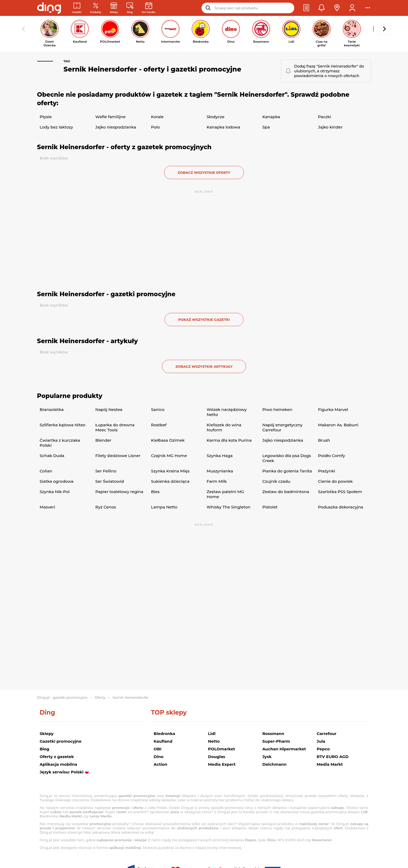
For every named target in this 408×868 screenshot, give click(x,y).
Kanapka (271, 117)
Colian (46, 471)
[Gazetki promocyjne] (77, 8)
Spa (266, 127)
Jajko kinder (330, 127)
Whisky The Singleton (229, 507)
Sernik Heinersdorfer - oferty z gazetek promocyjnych (124, 147)
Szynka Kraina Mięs (170, 471)
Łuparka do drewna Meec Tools (115, 427)
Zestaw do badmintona (286, 492)
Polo (156, 127)
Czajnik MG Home (169, 456)
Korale (157, 117)
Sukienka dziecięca (170, 481)
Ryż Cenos (106, 507)
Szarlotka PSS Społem (340, 492)
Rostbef (159, 425)
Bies (155, 492)
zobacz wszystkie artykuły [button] (204, 366)
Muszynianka (220, 471)
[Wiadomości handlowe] (130, 8)
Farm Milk (217, 481)
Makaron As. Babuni (338, 425)
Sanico (158, 409)
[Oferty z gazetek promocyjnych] (96, 8)
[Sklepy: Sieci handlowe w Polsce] (114, 8)
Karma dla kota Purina (229, 440)
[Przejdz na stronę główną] (49, 8)
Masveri (47, 507)
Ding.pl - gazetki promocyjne (62, 697)
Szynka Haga (220, 456)
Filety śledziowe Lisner (118, 456)
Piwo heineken (277, 409)
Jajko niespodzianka (116, 127)
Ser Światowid (110, 481)
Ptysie (46, 117)
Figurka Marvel (333, 409)
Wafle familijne (111, 117)
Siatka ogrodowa (57, 481)
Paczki (325, 117)
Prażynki (327, 471)
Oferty (100, 697)
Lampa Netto (164, 507)
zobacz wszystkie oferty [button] (204, 172)
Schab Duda (52, 456)
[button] (306, 8)
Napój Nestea (109, 409)
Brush (324, 440)
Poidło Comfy (332, 456)
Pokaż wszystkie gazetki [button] (204, 320)
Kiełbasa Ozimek (168, 440)
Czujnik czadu (277, 481)
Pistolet (270, 507)
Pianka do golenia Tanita (287, 471)
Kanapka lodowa (223, 127)
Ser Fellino (106, 471)
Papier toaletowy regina (119, 492)
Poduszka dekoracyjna (341, 507)
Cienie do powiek (335, 481)
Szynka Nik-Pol (55, 492)
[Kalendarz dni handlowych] (149, 8)
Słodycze (216, 117)
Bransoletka (52, 409)
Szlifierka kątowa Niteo (63, 425)
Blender (104, 440)
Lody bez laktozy (56, 127)
